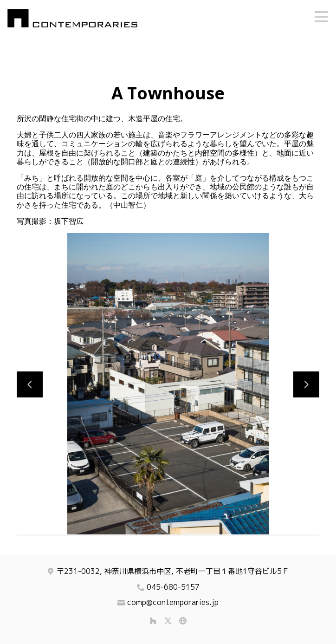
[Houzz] (153, 621)
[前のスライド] (30, 384)
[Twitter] (168, 621)
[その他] (183, 621)
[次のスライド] (306, 384)
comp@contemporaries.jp (173, 602)
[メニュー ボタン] (321, 17)
